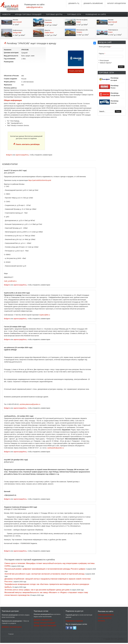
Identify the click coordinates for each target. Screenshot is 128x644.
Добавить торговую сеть (43, 620)
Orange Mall (17, 33)
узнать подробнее (105, 618)
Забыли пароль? (106, 63)
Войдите (9, 155)
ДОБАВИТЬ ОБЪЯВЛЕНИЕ (93, 3)
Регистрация (104, 60)
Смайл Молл (49, 33)
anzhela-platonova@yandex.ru (30, 404)
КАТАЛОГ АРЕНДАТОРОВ (116, 3)
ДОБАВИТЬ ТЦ (74, 3)
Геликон (79, 32)
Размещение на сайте (96, 14)
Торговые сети (74, 14)
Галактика (48, 22)
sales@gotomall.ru (34, 7)
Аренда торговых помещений (45, 626)
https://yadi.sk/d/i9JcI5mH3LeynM (40, 180)
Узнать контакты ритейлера (27, 144)
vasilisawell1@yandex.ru (56, 448)
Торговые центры (54, 14)
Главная (11, 634)
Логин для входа (105, 47)
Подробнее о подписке (74, 621)
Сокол (79, 22)
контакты (101, 621)
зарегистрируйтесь (22, 155)
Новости (6, 14)
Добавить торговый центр (12, 627)
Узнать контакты (76, 71)
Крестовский (17, 22)
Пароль (102, 54)
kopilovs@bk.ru (45, 315)
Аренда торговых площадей (28, 14)
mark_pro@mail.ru (10, 281)
